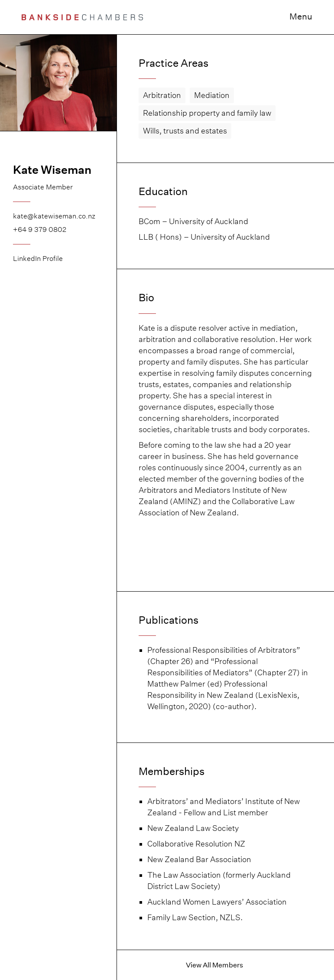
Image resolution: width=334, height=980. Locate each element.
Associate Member (43, 187)
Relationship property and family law (207, 113)
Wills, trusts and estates (185, 131)
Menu (301, 16)
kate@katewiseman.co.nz (54, 216)
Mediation (212, 95)
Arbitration (162, 95)
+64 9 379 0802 (40, 230)
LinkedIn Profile (38, 259)
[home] (82, 17)
